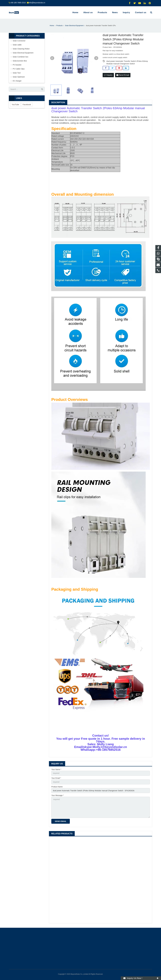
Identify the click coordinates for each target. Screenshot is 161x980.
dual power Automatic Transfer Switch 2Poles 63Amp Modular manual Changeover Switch (127, 61)
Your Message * (57, 795)
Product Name (57, 787)
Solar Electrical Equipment (23, 53)
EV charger (17, 81)
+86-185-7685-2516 (18, 3)
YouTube (15, 104)
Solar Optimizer (19, 77)
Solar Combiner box (21, 57)
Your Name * (56, 769)
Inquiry (108, 75)
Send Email (123, 75)
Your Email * (56, 778)
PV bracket (17, 65)
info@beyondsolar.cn (37, 3)
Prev (52, 58)
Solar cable (17, 45)
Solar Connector (19, 41)
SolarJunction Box (20, 61)
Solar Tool (17, 73)
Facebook (27, 104)
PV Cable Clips (19, 69)
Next (96, 58)
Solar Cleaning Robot (21, 49)
